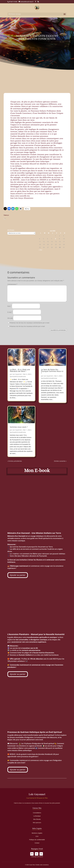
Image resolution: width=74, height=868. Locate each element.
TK (41, 854)
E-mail (10, 312)
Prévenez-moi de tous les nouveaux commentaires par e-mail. (30, 323)
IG (37, 854)
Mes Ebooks (37, 819)
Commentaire (12, 284)
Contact (37, 843)
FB (32, 854)
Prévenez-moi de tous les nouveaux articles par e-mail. (27, 326)
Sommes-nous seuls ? (19, 427)
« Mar (40, 250)
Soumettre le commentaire (58, 330)
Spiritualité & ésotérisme (18, 376)
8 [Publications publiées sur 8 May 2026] (55, 239)
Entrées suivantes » (60, 461)
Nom (10, 306)
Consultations (37, 813)
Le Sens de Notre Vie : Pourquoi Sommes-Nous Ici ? (52, 371)
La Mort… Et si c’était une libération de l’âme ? (20, 370)
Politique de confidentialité (37, 840)
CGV (37, 836)
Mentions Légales (37, 833)
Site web (10, 318)
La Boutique (37, 816)
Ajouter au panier (18, 575)
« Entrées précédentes (15, 461)
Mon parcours (37, 823)
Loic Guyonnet (17, 374)
